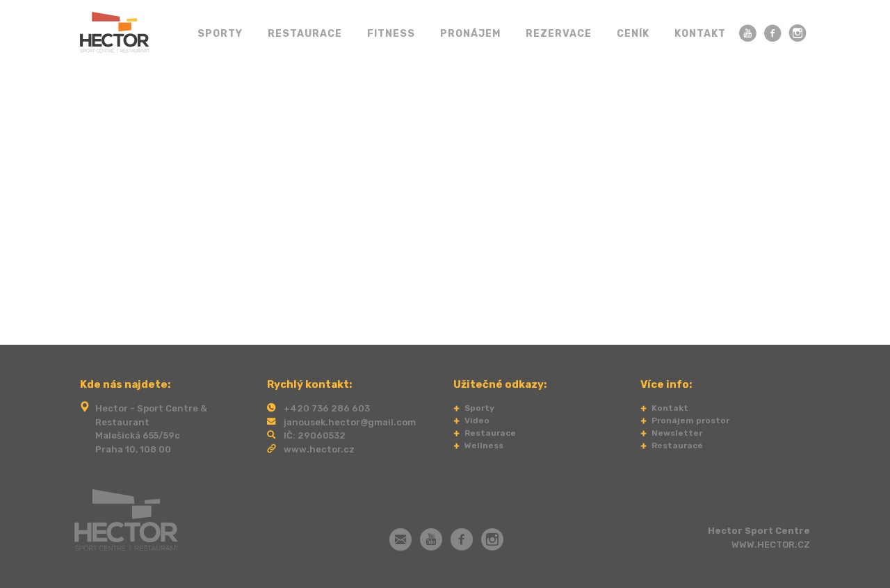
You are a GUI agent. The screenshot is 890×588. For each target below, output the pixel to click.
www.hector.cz (319, 449)
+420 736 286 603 (327, 408)
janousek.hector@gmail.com (350, 422)
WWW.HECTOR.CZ (771, 545)
